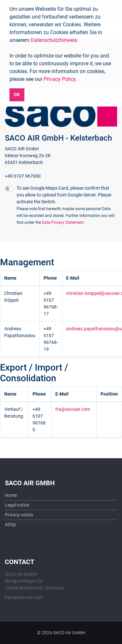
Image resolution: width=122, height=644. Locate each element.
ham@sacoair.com (24, 597)
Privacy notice (19, 515)
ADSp (10, 524)
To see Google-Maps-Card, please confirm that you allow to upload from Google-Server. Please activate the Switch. (66, 205)
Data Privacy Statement (63, 222)
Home (11, 495)
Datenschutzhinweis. (54, 40)
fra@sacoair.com (73, 409)
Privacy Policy (60, 79)
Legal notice (17, 505)
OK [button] (17, 95)
